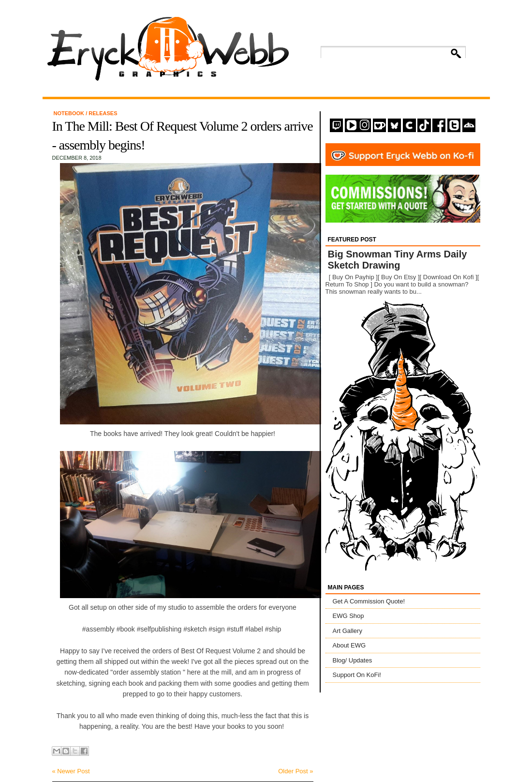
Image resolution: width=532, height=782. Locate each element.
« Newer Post (71, 771)
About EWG (349, 645)
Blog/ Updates (353, 660)
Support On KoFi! (357, 675)
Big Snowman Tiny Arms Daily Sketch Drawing (398, 260)
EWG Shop (348, 616)
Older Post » (296, 771)
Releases (103, 113)
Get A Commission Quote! (369, 601)
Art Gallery (347, 631)
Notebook (70, 113)
